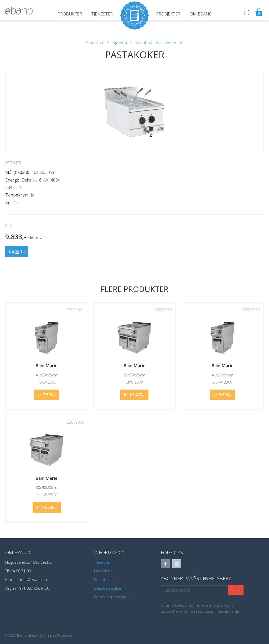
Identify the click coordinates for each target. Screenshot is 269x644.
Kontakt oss (104, 580)
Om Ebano (201, 14)
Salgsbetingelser (108, 588)
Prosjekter (168, 14)
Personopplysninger (111, 597)
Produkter (70, 14)
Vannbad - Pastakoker (156, 42)
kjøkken (120, 42)
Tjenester (102, 14)
